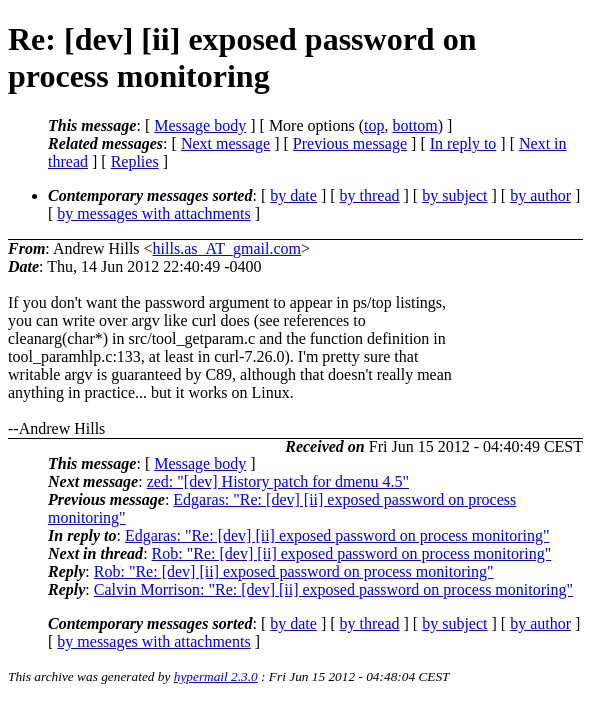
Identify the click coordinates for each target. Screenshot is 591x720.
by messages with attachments (153, 213)
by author (540, 195)
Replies (135, 161)
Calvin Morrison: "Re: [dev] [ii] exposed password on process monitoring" (333, 589)
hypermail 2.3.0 (216, 676)
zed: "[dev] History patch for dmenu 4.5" (278, 481)
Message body (200, 125)
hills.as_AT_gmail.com (227, 248)
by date (293, 195)
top (374, 125)
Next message (225, 143)
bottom (414, 125)
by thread (370, 195)
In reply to (463, 143)
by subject (454, 195)
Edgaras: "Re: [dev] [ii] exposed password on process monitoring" (337, 535)
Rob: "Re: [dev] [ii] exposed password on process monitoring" (352, 553)
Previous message (350, 143)
